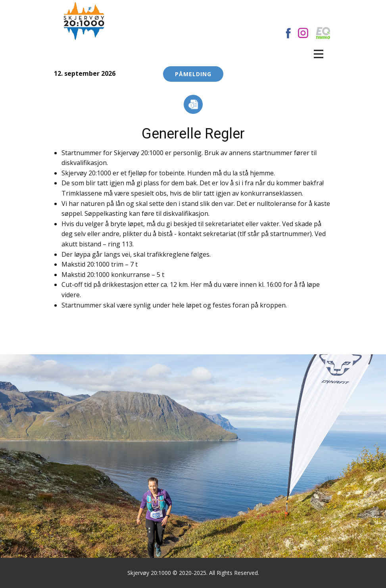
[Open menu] (319, 54)
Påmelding (193, 74)
